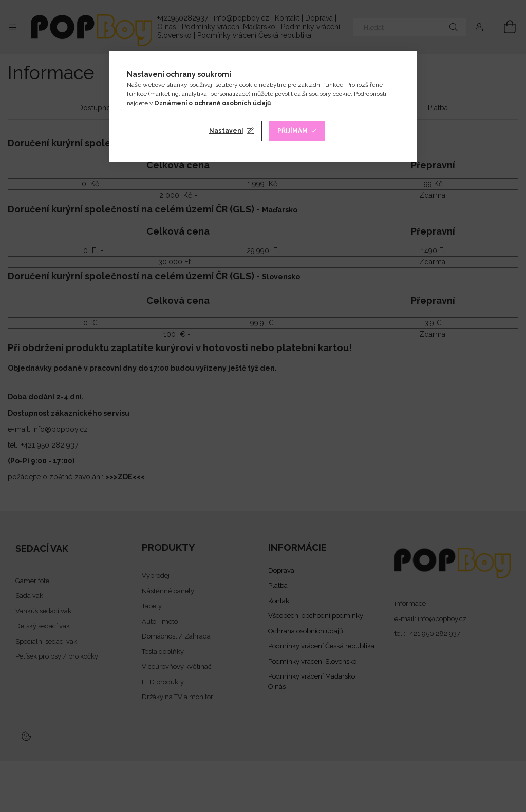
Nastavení (226, 131)
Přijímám (293, 131)
